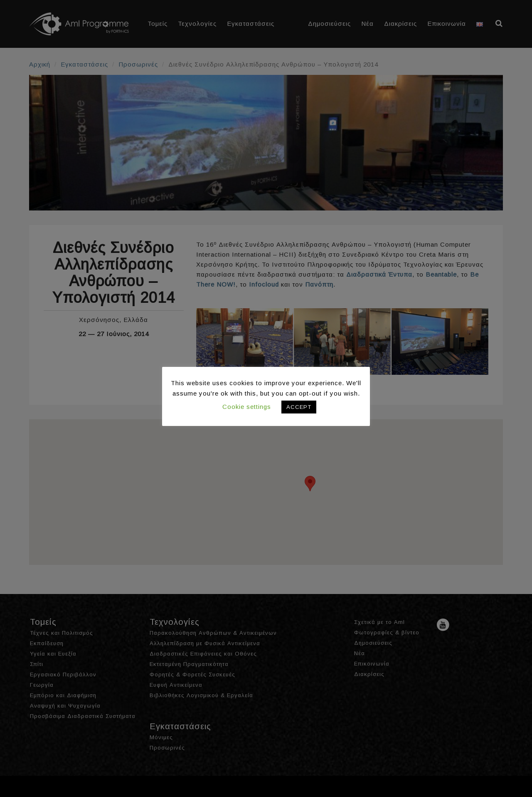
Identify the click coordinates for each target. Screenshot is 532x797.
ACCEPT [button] (299, 407)
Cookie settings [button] (247, 407)
